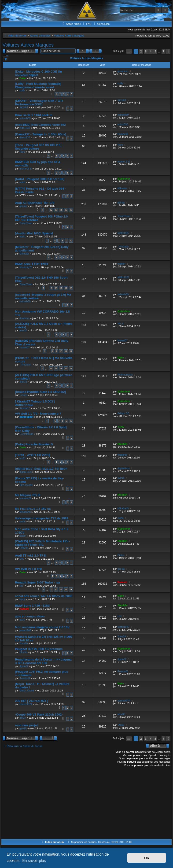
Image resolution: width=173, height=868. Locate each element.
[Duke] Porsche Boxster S (34, 444)
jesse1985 (25, 630)
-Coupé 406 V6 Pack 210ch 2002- (39, 715)
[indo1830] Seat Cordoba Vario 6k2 (40, 125)
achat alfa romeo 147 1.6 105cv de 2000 (44, 596)
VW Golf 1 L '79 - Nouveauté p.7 (38, 414)
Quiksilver (124, 179)
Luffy (22, 90)
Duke (23, 78)
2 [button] (141, 51)
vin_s (121, 323)
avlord (121, 478)
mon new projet (26, 725)
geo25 (23, 728)
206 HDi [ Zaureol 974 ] (31, 701)
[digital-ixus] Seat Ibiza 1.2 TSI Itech (41, 469)
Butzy (23, 718)
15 (66, 210)
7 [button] (164, 51)
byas (22, 599)
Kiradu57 (25, 408)
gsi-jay (23, 206)
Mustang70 (26, 267)
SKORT (24, 107)
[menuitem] (87, 24)
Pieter (121, 555)
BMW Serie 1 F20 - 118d (32, 606)
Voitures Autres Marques (28, 45)
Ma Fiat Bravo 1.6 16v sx (33, 509)
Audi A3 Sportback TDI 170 (35, 203)
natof (22, 182)
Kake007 (24, 347)
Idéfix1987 (123, 233)
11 (61, 288)
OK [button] (147, 858)
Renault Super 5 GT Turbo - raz (38, 582)
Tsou (22, 152)
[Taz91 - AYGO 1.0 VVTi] (32, 455)
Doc (22, 559)
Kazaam (122, 582)
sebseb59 (25, 118)
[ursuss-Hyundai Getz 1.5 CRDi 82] (40, 392)
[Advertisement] (86, 804)
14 (61, 210)
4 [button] (150, 51)
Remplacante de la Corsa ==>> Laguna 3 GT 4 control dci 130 (43, 661)
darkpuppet (26, 417)
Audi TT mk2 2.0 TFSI (31, 556)
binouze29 (25, 498)
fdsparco (122, 455)
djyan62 (24, 666)
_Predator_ (124, 247)
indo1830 (25, 128)
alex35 (23, 330)
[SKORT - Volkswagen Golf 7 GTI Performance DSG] (39, 103)
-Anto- (121, 725)
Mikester (122, 188)
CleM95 (24, 548)
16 (71, 210)
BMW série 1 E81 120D (31, 264)
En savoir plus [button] (34, 861)
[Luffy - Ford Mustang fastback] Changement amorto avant (38, 85)
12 (51, 210)
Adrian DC (123, 413)
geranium (123, 71)
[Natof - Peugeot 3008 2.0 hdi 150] (40, 179)
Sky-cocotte (26, 485)
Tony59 (24, 643)
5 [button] (155, 51)
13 (56, 210)
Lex (120, 616)
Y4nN (121, 427)
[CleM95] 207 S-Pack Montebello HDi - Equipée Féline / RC (43, 543)
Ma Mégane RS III (28, 495)
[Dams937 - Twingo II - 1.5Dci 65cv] (40, 134)
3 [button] (146, 51)
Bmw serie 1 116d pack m (34, 115)
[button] (129, 51)
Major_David (27, 691)
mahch (121, 264)
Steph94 (123, 444)
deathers (24, 318)
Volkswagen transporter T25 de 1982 (42, 518)
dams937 (25, 137)
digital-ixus (26, 472)
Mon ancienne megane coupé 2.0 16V (42, 627)
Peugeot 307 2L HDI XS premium (39, 649)
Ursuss (23, 395)
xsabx (23, 536)
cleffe (22, 521)
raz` (22, 586)
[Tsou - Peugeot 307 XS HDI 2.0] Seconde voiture (38, 147)
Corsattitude (26, 434)
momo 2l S (26, 169)
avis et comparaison (30, 616)
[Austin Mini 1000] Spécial (34, 233)
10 (71, 241)
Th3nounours (125, 375)
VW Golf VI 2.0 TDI (28, 569)
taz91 (23, 236)
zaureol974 (26, 704)
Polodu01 (123, 134)
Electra (23, 652)
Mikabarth (25, 512)
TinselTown (26, 223)
